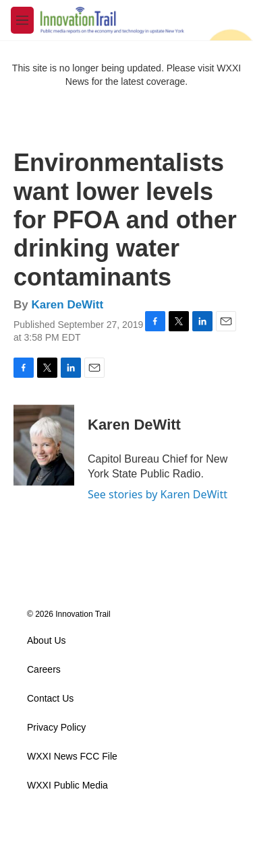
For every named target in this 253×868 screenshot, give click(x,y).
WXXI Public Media (67, 786)
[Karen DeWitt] (44, 445)
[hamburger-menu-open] (22, 20)
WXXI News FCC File (72, 757)
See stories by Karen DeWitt (158, 494)
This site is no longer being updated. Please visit (115, 68)
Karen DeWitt (67, 305)
